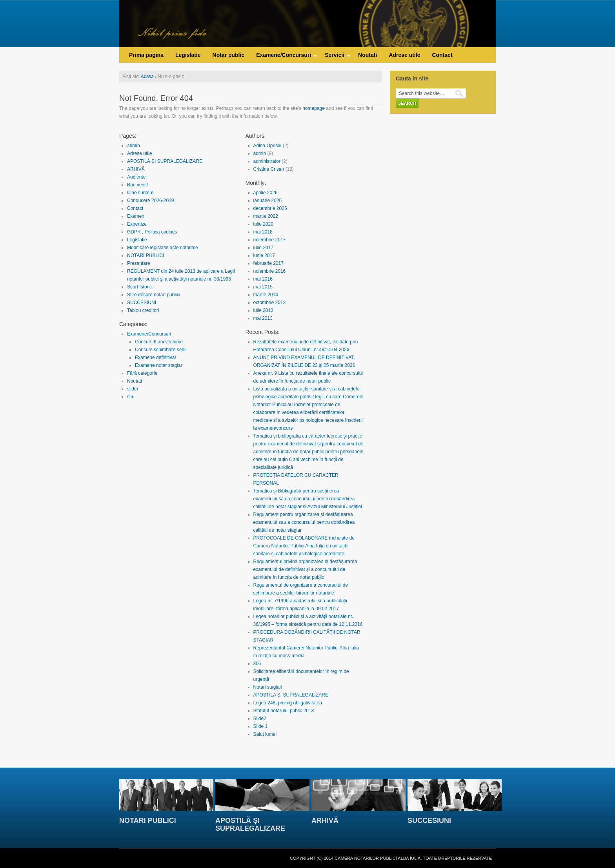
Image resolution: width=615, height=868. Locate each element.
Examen (136, 216)
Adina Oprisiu (267, 146)
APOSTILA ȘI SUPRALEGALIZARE (291, 695)
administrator (267, 161)
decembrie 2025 (270, 208)
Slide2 (260, 718)
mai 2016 (263, 279)
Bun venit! (137, 185)
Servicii (335, 57)
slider (133, 389)
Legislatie (188, 55)
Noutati (368, 55)
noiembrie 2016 (270, 271)
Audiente (136, 177)
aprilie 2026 (266, 193)
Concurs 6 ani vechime (159, 342)
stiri (131, 397)
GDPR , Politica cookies (152, 232)
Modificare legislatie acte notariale (163, 248)
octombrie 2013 (270, 303)
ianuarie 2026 (268, 201)
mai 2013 (263, 318)
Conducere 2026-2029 (150, 201)
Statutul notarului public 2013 (284, 711)
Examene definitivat (156, 357)
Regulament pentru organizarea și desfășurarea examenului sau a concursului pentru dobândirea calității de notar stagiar (304, 522)
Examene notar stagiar (159, 365)
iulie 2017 (263, 248)
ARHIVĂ (136, 169)
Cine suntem (140, 193)
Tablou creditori (143, 310)
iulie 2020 (263, 224)
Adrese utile (404, 55)
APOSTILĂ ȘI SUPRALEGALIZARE (165, 161)
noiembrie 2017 (270, 240)
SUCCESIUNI (142, 303)
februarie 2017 (268, 263)
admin (134, 146)
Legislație (137, 240)
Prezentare (139, 263)
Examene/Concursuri (284, 57)
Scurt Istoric (139, 287)
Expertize (137, 224)
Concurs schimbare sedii (161, 350)
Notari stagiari (268, 687)
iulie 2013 (263, 310)
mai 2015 (263, 287)
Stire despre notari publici (154, 295)
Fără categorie (142, 373)
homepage (314, 108)
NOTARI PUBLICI (146, 255)
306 (257, 664)
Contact (442, 55)
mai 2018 (263, 232)
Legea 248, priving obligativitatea (288, 703)
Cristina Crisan (269, 169)
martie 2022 (266, 216)
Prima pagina (146, 55)
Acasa (147, 77)
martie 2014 (266, 295)
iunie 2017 (264, 255)
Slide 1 (261, 726)
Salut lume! (265, 734)
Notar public (229, 55)
